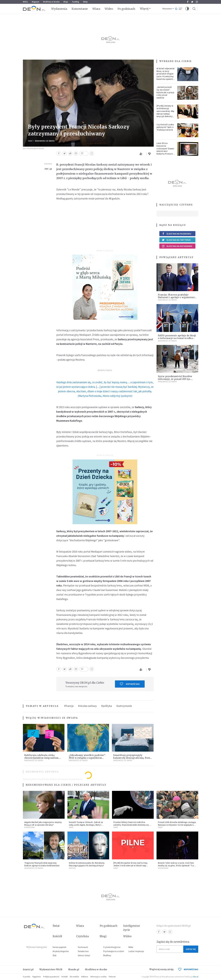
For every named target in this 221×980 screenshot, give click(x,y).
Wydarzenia (59, 9)
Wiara (96, 9)
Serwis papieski (59, 947)
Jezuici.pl (28, 969)
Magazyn (35, 2)
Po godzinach (126, 9)
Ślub (55, 955)
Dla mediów (74, 977)
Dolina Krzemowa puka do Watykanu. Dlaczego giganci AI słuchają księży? (87, 864)
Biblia (25, 2)
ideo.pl (196, 977)
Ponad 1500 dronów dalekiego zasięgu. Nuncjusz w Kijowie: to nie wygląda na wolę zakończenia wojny (177, 825)
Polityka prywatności (51, 977)
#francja (69, 706)
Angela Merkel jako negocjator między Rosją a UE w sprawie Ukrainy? (43, 823)
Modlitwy (107, 955)
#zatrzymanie (124, 706)
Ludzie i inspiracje (136, 951)
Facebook (188, 2)
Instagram (197, 2)
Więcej (144, 9)
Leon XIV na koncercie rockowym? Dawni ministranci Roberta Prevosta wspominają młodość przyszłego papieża (165, 154)
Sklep (85, 2)
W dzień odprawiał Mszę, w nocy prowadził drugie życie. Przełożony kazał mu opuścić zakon (166, 75)
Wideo (109, 9)
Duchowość (83, 947)
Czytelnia (82, 936)
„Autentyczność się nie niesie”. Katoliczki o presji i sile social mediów (165, 92)
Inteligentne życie (132, 928)
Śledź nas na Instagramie (177, 246)
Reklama (85, 977)
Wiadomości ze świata (45, 141)
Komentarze (80, 9)
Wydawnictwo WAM (51, 969)
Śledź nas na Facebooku (177, 234)
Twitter (192, 2)
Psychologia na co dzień (114, 951)
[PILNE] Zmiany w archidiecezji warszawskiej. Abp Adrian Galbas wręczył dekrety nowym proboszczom (165, 114)
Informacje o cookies (98, 977)
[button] (187, 9)
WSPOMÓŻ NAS (188, 969)
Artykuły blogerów (61, 951)
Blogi (66, 2)
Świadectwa (83, 951)
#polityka (107, 706)
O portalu (27, 977)
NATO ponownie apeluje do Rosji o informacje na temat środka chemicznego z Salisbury (177, 338)
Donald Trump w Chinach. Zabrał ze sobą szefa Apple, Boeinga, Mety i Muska (86, 825)
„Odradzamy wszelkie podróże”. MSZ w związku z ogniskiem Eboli (87, 758)
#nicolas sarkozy (87, 706)
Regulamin (37, 977)
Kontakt (65, 977)
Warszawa (167, 9)
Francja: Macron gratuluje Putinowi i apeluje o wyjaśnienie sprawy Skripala (177, 297)
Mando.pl (74, 969)
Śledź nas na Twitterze (176, 240)
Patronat (112, 977)
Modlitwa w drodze (51, 2)
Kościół (72, 868)
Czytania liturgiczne (112, 947)
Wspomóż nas (130, 684)
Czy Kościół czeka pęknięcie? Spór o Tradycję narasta (165, 127)
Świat (30, 141)
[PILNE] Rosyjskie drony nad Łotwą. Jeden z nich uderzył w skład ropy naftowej (131, 866)
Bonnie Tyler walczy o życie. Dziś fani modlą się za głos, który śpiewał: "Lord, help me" (177, 866)
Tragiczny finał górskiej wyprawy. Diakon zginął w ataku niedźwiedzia (42, 864)
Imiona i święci (84, 955)
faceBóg (76, 2)
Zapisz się (191, 949)
